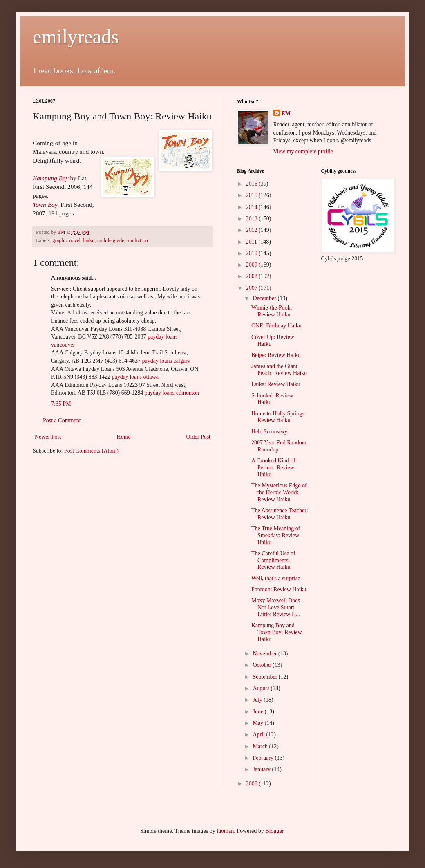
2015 (253, 195)
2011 (252, 242)
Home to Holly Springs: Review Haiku (279, 417)
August (262, 688)
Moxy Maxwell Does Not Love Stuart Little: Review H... (276, 607)
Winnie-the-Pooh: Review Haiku (272, 311)
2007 (253, 288)
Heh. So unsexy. (270, 432)
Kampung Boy (51, 178)
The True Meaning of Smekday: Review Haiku (276, 535)
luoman (225, 831)
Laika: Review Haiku (276, 384)
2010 (253, 253)
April (259, 735)
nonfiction (137, 240)
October (263, 665)
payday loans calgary (166, 361)
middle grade (111, 240)
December (265, 298)
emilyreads (76, 37)
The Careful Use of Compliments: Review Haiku (273, 560)
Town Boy (45, 205)
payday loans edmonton (172, 393)
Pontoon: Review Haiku (279, 589)
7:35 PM (61, 404)
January (262, 769)
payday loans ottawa (135, 377)
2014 (253, 207)
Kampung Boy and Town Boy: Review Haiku (277, 632)
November (265, 654)
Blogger (274, 831)
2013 (253, 219)
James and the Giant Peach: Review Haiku (279, 370)
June (258, 712)
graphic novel (66, 240)
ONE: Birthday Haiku (276, 326)
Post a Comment (62, 421)
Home (124, 437)
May (258, 723)
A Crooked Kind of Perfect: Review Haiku (273, 468)
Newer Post (48, 437)
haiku (89, 240)
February (264, 758)
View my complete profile (303, 151)
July (258, 700)
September (265, 677)
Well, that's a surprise (276, 578)
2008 (253, 276)
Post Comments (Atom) (91, 451)
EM (286, 113)
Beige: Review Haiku (276, 355)
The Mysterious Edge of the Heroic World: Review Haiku (279, 492)
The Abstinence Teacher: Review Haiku (280, 514)
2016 (253, 184)
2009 (253, 265)
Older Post (199, 437)
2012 (253, 230)
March (261, 746)
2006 (253, 784)
